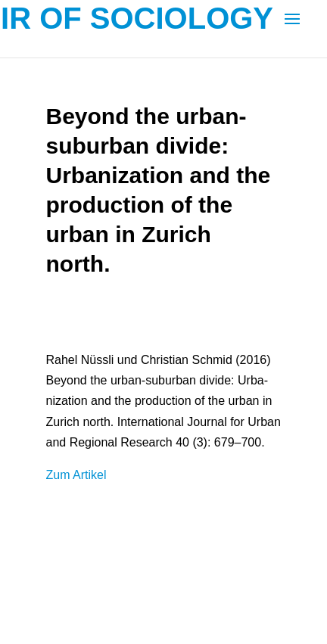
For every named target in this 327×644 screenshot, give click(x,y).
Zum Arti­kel (76, 475)
